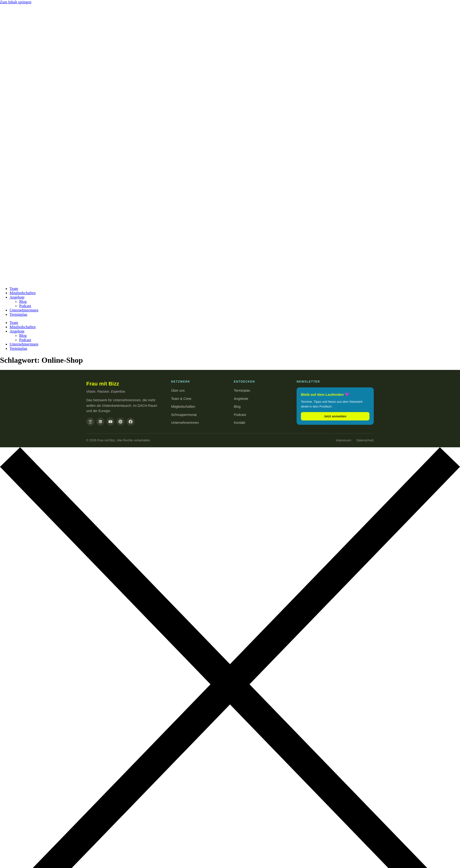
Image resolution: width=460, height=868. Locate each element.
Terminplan (18, 314)
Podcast (25, 306)
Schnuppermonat (184, 415)
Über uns (178, 391)
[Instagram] (90, 422)
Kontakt (239, 423)
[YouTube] (110, 422)
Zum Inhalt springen (16, 2)
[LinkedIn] (100, 422)
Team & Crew (181, 399)
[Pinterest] (121, 422)
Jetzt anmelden (335, 416)
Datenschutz (365, 440)
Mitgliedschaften (23, 293)
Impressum (343, 440)
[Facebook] (131, 422)
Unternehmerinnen (24, 310)
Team (14, 289)
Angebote (17, 297)
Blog (23, 302)
